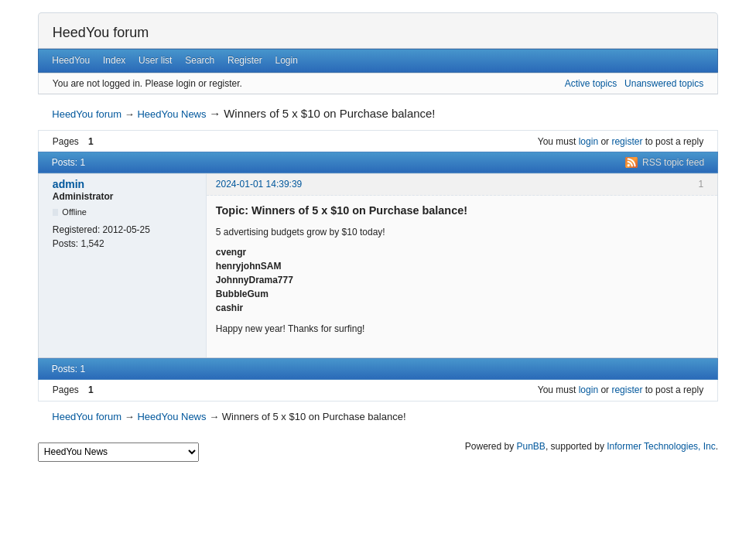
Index (114, 60)
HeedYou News (171, 114)
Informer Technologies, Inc (661, 446)
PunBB (531, 446)
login (588, 142)
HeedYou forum (101, 32)
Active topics (591, 84)
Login (287, 60)
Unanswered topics (664, 84)
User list (155, 60)
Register (245, 60)
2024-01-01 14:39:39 (259, 184)
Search (200, 60)
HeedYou (71, 60)
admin (68, 184)
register (627, 142)
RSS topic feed (673, 162)
